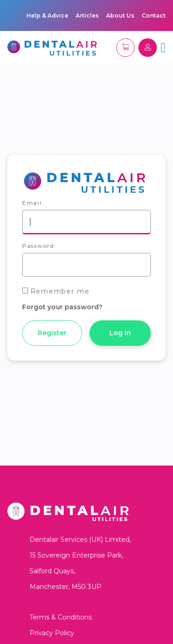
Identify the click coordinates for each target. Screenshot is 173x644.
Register (52, 333)
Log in (120, 333)
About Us (120, 15)
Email (32, 203)
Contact (154, 15)
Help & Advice (47, 15)
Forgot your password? (62, 307)
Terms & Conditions (61, 617)
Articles (87, 15)
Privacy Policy (52, 633)
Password (38, 246)
